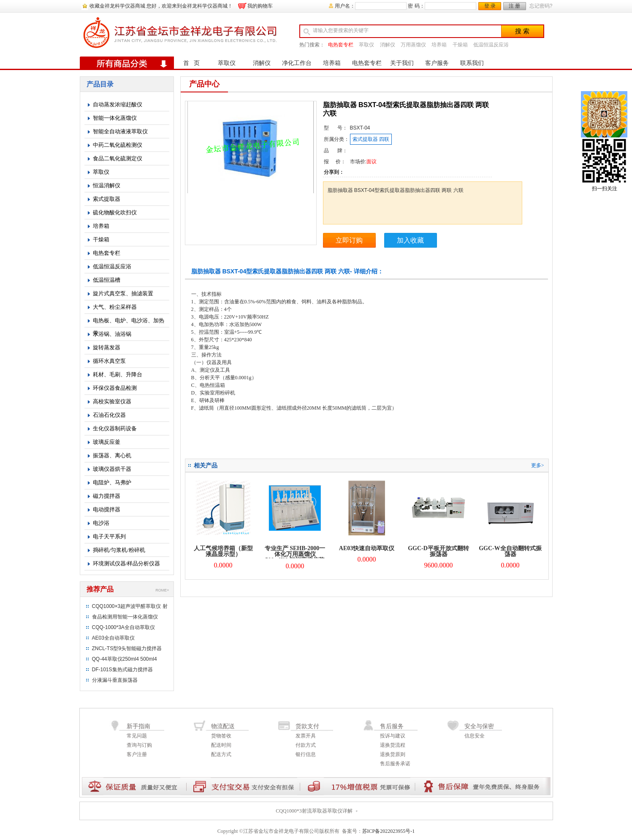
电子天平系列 (109, 536)
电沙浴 (101, 523)
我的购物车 (260, 6)
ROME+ (162, 590)
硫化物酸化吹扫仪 (115, 212)
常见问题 (137, 736)
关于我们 (402, 63)
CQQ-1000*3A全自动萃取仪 (123, 627)
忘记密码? (541, 6)
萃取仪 (366, 45)
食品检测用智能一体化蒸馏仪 (125, 617)
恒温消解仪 (107, 185)
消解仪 (388, 45)
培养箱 (439, 45)
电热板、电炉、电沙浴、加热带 (129, 322)
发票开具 (306, 736)
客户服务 (437, 63)
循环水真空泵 (109, 361)
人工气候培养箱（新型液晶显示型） (223, 551)
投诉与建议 (393, 736)
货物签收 (221, 736)
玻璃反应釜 (107, 442)
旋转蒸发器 (107, 347)
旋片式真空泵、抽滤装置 (123, 293)
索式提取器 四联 (371, 139)
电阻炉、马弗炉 (112, 482)
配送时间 (221, 745)
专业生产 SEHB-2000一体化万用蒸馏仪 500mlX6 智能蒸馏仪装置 (295, 557)
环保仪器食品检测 (115, 388)
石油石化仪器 (109, 415)
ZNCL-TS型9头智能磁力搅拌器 (127, 648)
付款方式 (306, 745)
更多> (538, 465)
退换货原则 (393, 754)
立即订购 (349, 240)
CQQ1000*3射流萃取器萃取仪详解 (314, 811)
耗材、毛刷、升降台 (118, 374)
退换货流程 (393, 745)
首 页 (191, 63)
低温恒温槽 (107, 280)
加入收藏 (410, 240)
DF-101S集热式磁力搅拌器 (122, 670)
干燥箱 (460, 45)
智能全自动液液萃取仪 (120, 131)
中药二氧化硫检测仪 (118, 145)
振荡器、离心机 (112, 455)
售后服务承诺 (395, 764)
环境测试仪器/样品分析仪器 (127, 563)
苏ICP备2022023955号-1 (389, 831)
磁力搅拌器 (107, 496)
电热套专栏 (341, 45)
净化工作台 (297, 63)
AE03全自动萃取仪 (113, 638)
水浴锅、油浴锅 (112, 334)
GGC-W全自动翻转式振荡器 (510, 551)
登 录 (490, 6)
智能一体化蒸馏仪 (115, 118)
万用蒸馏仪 (413, 45)
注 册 (514, 6)
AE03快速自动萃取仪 (367, 548)
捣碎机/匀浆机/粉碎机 (119, 550)
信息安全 (475, 736)
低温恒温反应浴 (491, 45)
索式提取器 (107, 199)
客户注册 (137, 754)
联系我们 (472, 63)
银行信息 (306, 754)
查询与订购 (139, 745)
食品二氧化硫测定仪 (118, 158)
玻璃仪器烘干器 (112, 469)
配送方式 (221, 754)
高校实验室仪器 (112, 401)
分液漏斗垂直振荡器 (115, 680)
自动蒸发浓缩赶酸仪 (118, 104)
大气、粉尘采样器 (115, 307)
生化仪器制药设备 (115, 428)
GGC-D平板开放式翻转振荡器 (438, 551)
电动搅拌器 (107, 509)
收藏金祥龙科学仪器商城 (117, 6)
